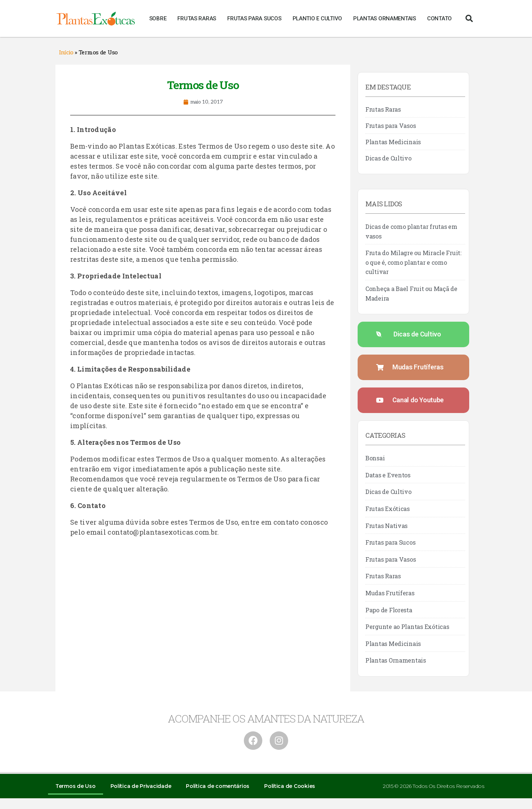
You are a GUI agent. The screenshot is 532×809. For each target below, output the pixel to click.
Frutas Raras (197, 18)
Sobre (158, 18)
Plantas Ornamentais (385, 18)
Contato (439, 18)
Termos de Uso (76, 786)
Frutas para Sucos (254, 18)
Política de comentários (218, 786)
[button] (469, 18)
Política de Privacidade (141, 786)
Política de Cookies (290, 786)
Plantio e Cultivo (317, 18)
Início (66, 53)
